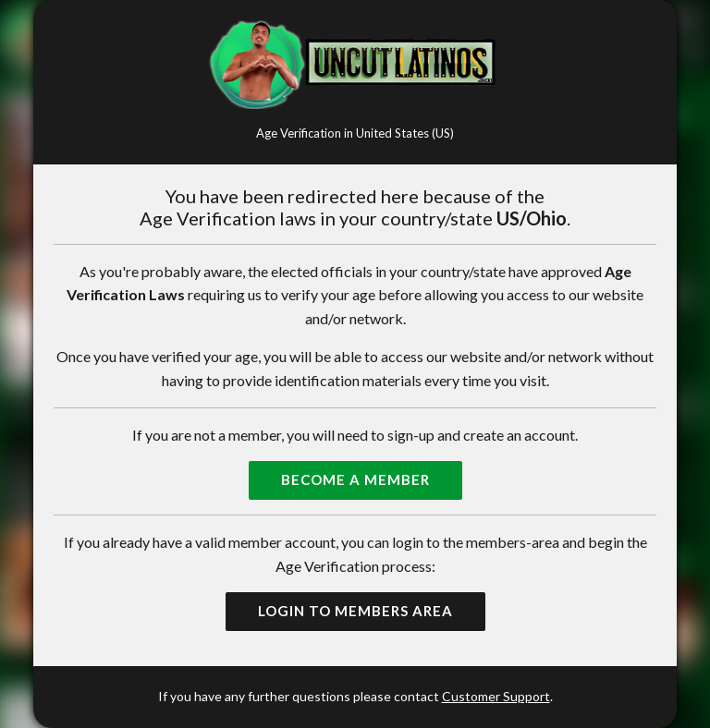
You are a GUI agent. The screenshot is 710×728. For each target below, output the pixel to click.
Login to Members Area (355, 611)
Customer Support (496, 696)
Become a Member (355, 479)
